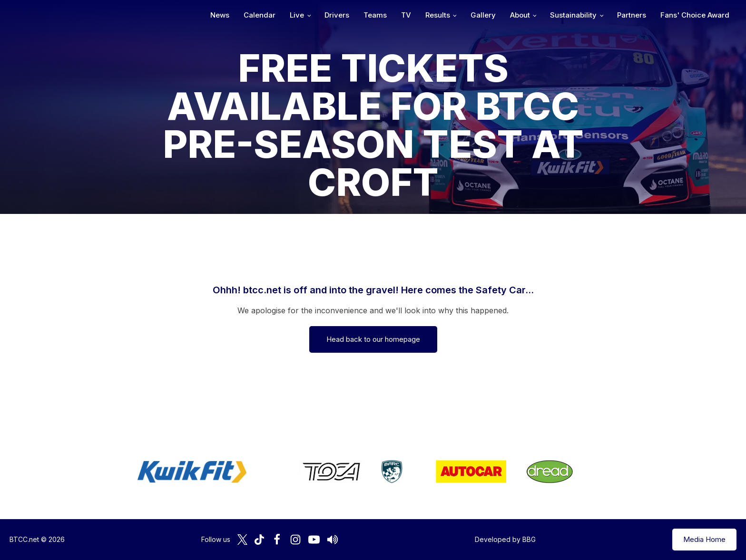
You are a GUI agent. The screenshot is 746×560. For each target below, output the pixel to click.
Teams (375, 15)
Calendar (260, 15)
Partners (632, 15)
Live (297, 15)
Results (438, 15)
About (520, 15)
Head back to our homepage (373, 339)
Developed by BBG (505, 539)
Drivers (337, 15)
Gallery (483, 15)
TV (406, 15)
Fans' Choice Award (695, 15)
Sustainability (573, 15)
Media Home (704, 539)
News (220, 15)
